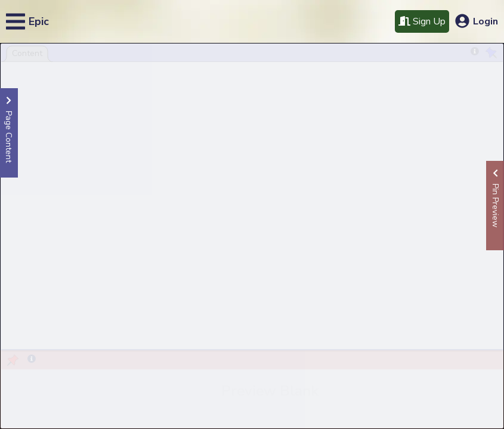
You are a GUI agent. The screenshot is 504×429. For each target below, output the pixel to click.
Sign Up (422, 21)
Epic (39, 21)
